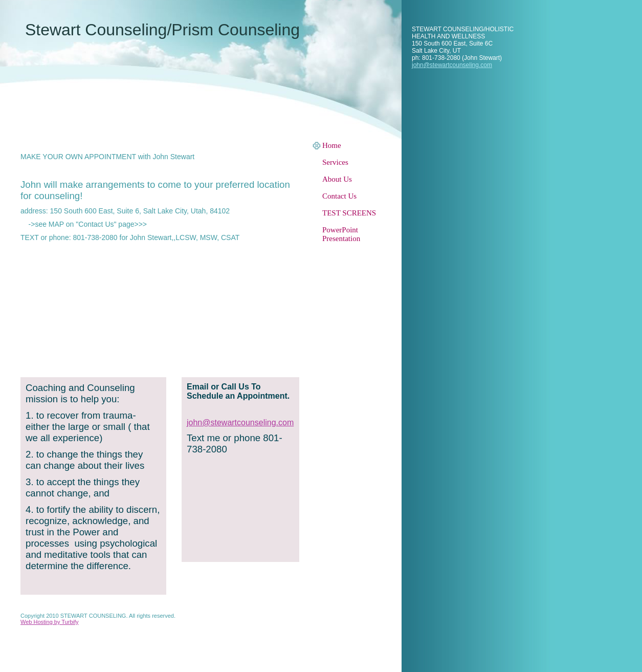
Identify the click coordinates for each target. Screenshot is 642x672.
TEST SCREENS (349, 213)
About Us (337, 179)
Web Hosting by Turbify (50, 622)
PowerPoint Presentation (341, 234)
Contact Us (339, 196)
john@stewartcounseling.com (452, 65)
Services (335, 162)
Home (332, 145)
